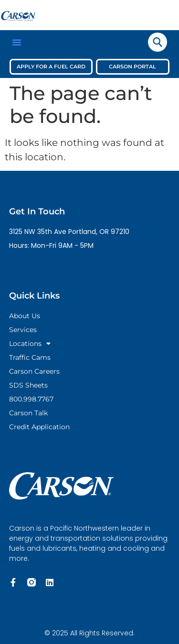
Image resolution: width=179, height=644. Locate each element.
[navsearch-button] (158, 42)
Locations (30, 344)
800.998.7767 (31, 399)
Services (23, 330)
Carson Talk (28, 413)
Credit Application (39, 427)
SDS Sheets (28, 385)
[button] (17, 42)
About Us (25, 316)
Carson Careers (34, 371)
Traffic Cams (30, 357)
